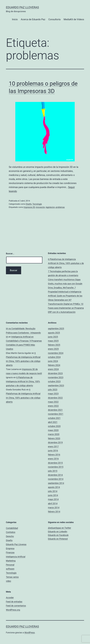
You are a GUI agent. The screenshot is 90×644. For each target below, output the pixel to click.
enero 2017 (53, 447)
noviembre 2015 (56, 467)
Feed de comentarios (16, 606)
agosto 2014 (54, 487)
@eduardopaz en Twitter (59, 528)
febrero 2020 (54, 438)
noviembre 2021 (56, 414)
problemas (60, 207)
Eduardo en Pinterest (58, 539)
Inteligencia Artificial (16, 557)
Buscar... (10, 253)
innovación (40, 207)
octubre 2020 (54, 426)
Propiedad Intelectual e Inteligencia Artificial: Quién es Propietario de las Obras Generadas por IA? (65, 296)
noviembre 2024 (56, 353)
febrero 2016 (54, 455)
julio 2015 (53, 471)
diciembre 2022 (55, 398)
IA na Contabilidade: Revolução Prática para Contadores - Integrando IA (23, 333)
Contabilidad (12, 528)
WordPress (30, 633)
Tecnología (37, 204)
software (10, 569)
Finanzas (10, 552)
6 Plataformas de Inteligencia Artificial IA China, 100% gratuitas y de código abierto (66, 263)
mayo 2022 (53, 402)
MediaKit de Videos (74, 19)
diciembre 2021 (55, 410)
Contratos (11, 532)
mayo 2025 (53, 341)
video (8, 581)
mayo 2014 (53, 499)
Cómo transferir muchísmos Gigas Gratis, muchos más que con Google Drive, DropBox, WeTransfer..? (65, 284)
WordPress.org (13, 610)
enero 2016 (53, 459)
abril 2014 (53, 503)
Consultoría (54, 19)
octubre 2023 (54, 381)
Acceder (10, 598)
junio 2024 (53, 361)
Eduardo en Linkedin (58, 532)
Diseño (29, 204)
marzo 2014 (54, 508)
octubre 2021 (54, 418)
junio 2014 (53, 495)
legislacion (50, 207)
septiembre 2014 (56, 483)
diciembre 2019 (55, 442)
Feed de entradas (14, 602)
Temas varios (12, 577)
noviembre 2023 (56, 377)
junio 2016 (53, 451)
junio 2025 (53, 337)
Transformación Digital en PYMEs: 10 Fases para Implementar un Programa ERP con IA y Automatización (66, 308)
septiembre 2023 (56, 386)
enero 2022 (53, 406)
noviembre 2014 (56, 479)
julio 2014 (53, 491)
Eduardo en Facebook (58, 535)
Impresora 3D (29, 207)
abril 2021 (53, 422)
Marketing (11, 561)
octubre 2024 (54, 357)
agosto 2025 (54, 333)
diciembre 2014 (55, 475)
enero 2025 (53, 349)
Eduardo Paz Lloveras (22, 7)
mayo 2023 (53, 394)
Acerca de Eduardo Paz (33, 19)
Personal (10, 565)
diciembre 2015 (55, 463)
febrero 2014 (54, 512)
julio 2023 (53, 390)
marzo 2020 (54, 434)
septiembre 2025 (56, 329)
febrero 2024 (54, 365)
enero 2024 (53, 369)
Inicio (15, 19)
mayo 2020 (53, 430)
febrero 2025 (54, 345)
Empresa (10, 548)
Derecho (10, 536)
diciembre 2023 (55, 373)
